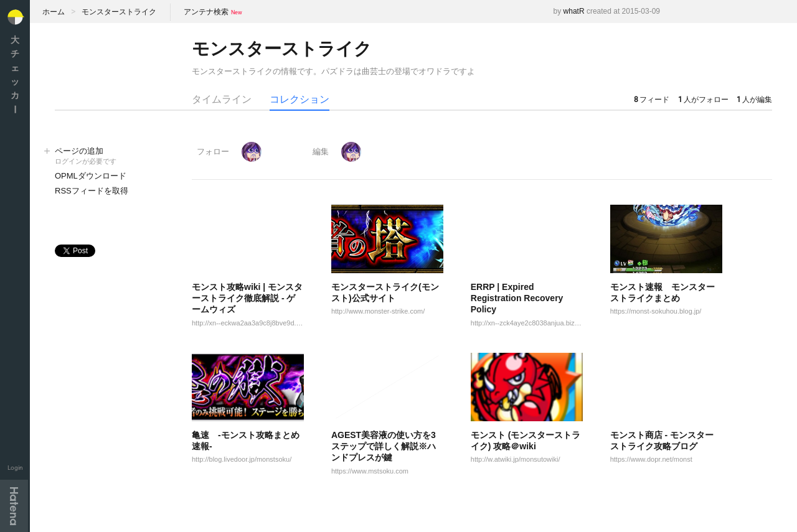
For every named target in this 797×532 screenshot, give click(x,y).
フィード (652, 100)
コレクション (299, 99)
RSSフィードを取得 (92, 191)
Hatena (14, 506)
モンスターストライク (119, 12)
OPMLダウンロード (91, 176)
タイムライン (222, 99)
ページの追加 (111, 156)
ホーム (54, 12)
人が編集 (754, 100)
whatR (574, 11)
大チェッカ (15, 74)
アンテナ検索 (206, 12)
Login (15, 468)
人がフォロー (703, 100)
